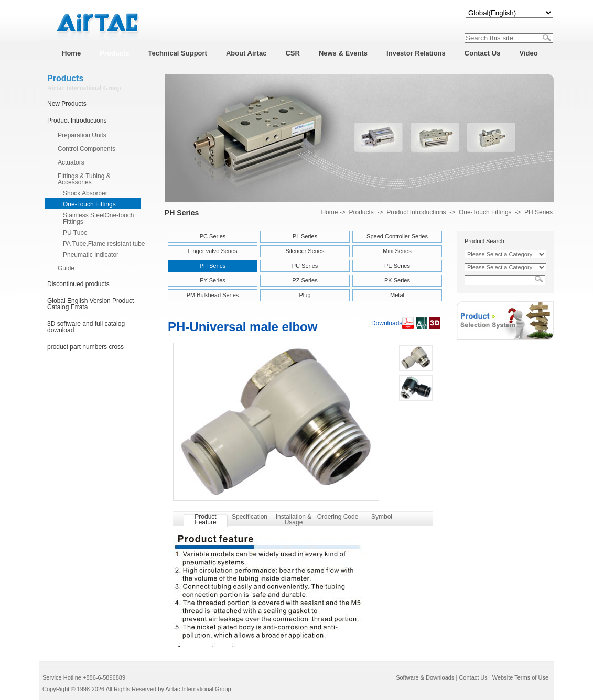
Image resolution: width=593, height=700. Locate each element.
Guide (66, 268)
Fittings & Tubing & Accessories (84, 179)
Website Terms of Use (520, 677)
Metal (397, 295)
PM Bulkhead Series (213, 295)
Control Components (87, 149)
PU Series (305, 266)
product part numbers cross (85, 347)
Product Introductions (77, 121)
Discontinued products (78, 284)
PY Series (213, 280)
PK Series (397, 280)
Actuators (71, 162)
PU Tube (75, 233)
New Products (67, 104)
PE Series (397, 266)
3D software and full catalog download (86, 327)
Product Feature (205, 519)
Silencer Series (305, 251)
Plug (305, 295)
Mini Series (397, 251)
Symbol (382, 517)
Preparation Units (82, 135)
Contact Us (473, 677)
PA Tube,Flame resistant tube (104, 244)
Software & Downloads (425, 677)
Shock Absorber (85, 193)
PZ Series (305, 280)
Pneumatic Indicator (91, 255)
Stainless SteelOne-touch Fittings (98, 218)
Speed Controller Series (397, 236)
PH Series (538, 212)
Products (361, 212)
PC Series (213, 236)
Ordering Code (338, 517)
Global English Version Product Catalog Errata (90, 304)
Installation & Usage (294, 519)
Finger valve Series (212, 251)
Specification (250, 517)
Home (329, 212)
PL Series (305, 236)
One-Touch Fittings (89, 204)
